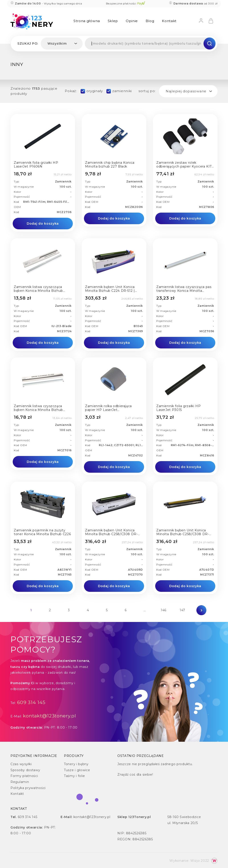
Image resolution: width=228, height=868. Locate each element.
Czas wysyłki (21, 764)
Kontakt (169, 21)
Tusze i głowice (77, 770)
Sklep (113, 21)
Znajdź (123, 775)
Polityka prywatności (28, 788)
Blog (150, 21)
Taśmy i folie (74, 776)
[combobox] (62, 44)
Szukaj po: (28, 44)
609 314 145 (31, 702)
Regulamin (20, 782)
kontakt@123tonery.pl (50, 716)
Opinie (132, 21)
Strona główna (87, 21)
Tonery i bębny (76, 764)
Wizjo (195, 861)
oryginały (95, 91)
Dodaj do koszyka (43, 224)
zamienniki (122, 91)
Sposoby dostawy (25, 770)
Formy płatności (24, 776)
